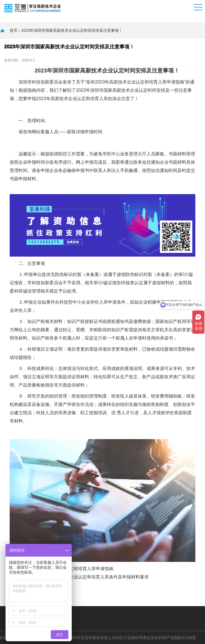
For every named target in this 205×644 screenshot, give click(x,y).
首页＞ (15, 30)
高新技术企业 (126, 90)
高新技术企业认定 (127, 82)
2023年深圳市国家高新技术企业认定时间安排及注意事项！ (72, 30)
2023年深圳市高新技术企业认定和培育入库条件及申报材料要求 (86, 577)
